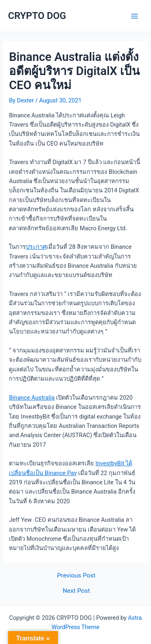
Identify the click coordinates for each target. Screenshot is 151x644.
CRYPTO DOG (37, 16)
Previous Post (76, 576)
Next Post (77, 591)
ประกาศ (36, 247)
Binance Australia (32, 398)
